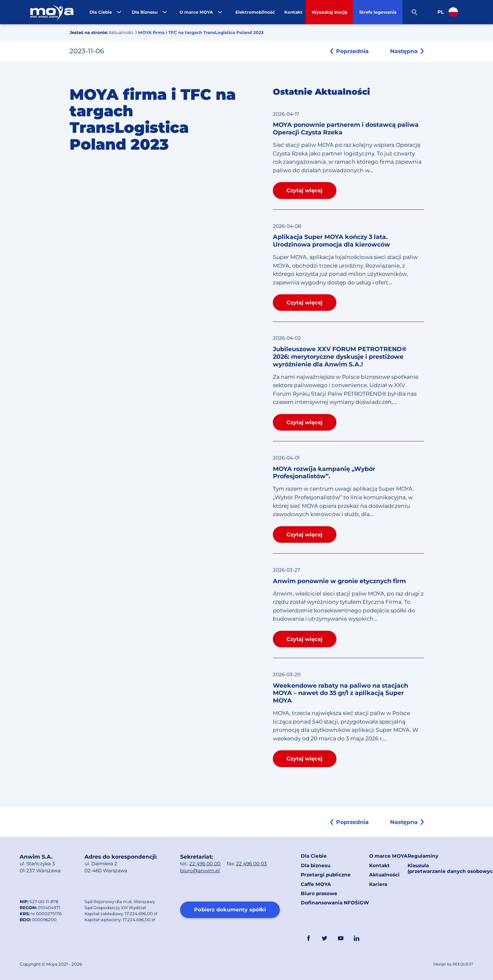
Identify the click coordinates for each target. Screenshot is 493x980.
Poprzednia (352, 51)
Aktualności (121, 32)
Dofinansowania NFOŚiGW (335, 903)
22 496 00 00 (205, 864)
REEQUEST (463, 964)
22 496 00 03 (251, 864)
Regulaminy (423, 856)
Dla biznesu (316, 865)
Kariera (378, 884)
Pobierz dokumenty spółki (230, 909)
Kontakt (379, 865)
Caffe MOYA (316, 884)
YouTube (341, 938)
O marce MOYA (388, 856)
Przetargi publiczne (326, 875)
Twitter (325, 938)
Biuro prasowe (319, 893)
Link (373, 938)
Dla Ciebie (314, 856)
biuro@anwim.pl (200, 871)
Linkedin (357, 938)
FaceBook (308, 938)
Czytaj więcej (304, 190)
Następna (404, 51)
